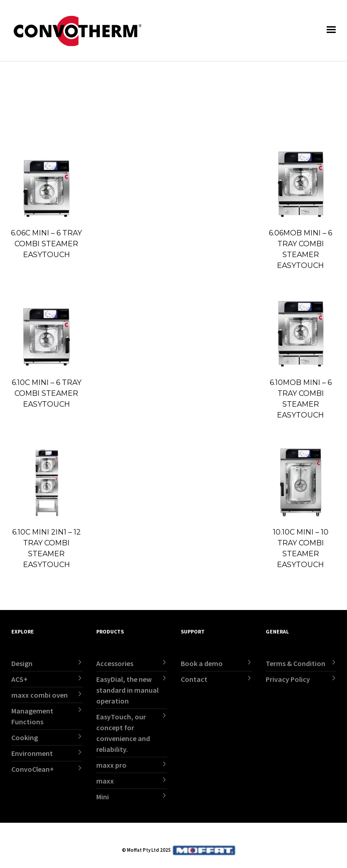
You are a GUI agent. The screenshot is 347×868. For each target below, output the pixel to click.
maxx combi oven (40, 695)
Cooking (25, 737)
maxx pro (111, 765)
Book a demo (202, 663)
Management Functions (32, 716)
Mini (103, 797)
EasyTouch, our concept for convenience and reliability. (123, 733)
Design (22, 663)
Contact (194, 679)
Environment (32, 753)
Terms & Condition (295, 663)
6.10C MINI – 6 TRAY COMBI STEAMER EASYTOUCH (47, 393)
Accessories (115, 663)
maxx (105, 781)
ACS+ (19, 679)
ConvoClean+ (33, 769)
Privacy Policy (288, 679)
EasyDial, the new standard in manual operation (127, 690)
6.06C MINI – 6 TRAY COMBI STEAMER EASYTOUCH (46, 244)
